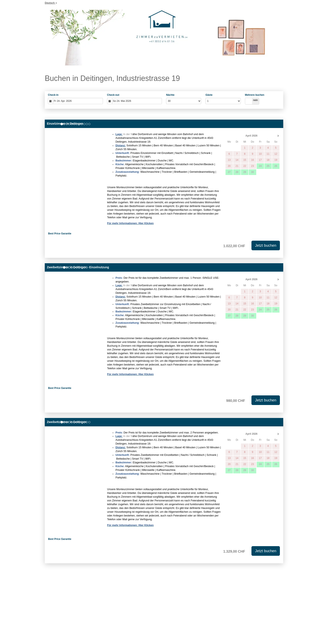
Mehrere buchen (255, 95)
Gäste (209, 95)
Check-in (53, 95)
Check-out (113, 95)
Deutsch (51, 3)
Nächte (170, 95)
